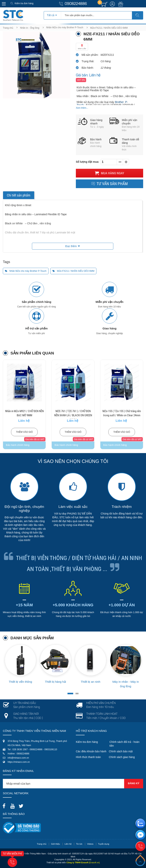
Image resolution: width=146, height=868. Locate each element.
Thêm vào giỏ (24, 432)
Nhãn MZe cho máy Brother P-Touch (65, 27)
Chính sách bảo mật (121, 751)
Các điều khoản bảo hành (91, 751)
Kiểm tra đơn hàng (24, 3)
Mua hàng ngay (109, 173)
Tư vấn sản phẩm (109, 184)
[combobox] (52, 14)
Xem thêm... (82, 108)
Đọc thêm (71, 246)
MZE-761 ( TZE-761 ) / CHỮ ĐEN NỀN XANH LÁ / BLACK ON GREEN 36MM (73, 415)
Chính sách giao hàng (122, 757)
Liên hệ (68, 844)
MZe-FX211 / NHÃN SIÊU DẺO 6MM (73, 271)
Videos (90, 844)
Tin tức (79, 844)
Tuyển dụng (104, 844)
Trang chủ (8, 28)
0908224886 (76, 4)
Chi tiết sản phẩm (19, 195)
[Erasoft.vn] (94, 863)
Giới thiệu (55, 844)
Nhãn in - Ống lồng (30, 28)
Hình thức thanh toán (88, 757)
